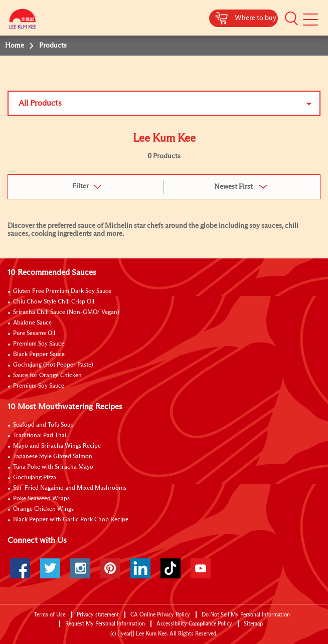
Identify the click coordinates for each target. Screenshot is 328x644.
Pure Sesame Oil (34, 334)
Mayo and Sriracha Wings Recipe (57, 446)
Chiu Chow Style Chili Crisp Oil (54, 302)
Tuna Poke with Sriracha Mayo (53, 467)
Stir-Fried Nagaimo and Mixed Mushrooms (70, 488)
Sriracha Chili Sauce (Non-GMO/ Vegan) (66, 312)
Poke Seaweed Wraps (41, 499)
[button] (291, 19)
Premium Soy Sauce (39, 344)
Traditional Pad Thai (40, 436)
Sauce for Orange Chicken (47, 376)
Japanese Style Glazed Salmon (53, 457)
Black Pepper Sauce (39, 355)
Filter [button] (80, 186)
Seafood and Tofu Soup (43, 425)
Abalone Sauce (32, 323)
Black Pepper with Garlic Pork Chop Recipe (71, 520)
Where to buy (256, 18)
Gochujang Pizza (35, 478)
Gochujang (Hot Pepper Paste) (53, 365)
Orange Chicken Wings (43, 509)
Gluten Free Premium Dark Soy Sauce (62, 291)
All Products (40, 103)
